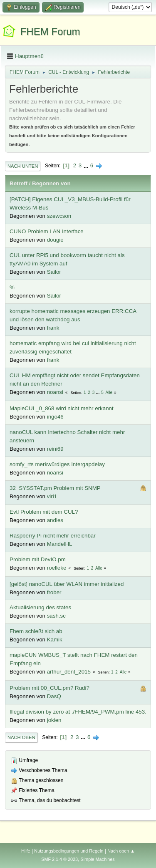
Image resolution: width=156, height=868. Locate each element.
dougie (55, 240)
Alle (109, 392)
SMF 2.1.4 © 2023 (59, 859)
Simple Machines (98, 859)
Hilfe (26, 851)
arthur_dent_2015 (69, 672)
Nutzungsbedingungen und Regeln (69, 851)
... (87, 165)
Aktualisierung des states (40, 607)
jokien (54, 720)
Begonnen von (51, 183)
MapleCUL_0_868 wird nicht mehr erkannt (62, 408)
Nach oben (21, 737)
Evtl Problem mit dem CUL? (44, 512)
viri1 (52, 496)
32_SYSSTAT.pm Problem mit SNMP (55, 488)
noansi (55, 392)
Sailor (54, 272)
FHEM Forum (50, 32)
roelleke (57, 568)
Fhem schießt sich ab (36, 631)
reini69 (55, 449)
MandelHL (60, 544)
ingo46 (55, 417)
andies (55, 520)
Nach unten (23, 166)
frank (53, 328)
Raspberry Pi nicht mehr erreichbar (53, 536)
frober (54, 592)
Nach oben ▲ (121, 851)
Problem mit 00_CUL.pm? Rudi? (50, 688)
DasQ (54, 696)
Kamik (55, 640)
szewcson (59, 216)
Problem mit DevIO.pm (38, 559)
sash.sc (56, 616)
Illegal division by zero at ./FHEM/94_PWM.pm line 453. (78, 712)
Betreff (19, 183)
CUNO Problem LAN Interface (47, 231)
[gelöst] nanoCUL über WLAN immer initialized (67, 584)
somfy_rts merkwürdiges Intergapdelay (57, 464)
